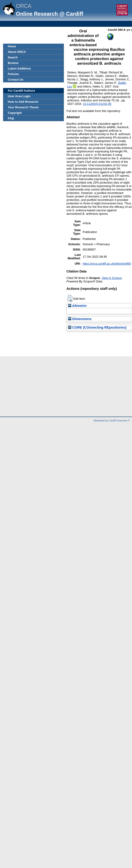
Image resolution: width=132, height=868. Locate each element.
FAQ (11, 118)
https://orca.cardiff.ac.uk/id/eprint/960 (107, 264)
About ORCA (17, 52)
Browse (13, 63)
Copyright (15, 113)
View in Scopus (112, 278)
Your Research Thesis (23, 107)
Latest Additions (19, 68)
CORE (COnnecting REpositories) (97, 327)
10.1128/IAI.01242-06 (97, 104)
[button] (70, 298)
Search (13, 57)
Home (12, 46)
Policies (13, 74)
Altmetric (77, 306)
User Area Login (19, 96)
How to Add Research (23, 102)
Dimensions (80, 319)
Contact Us (16, 80)
